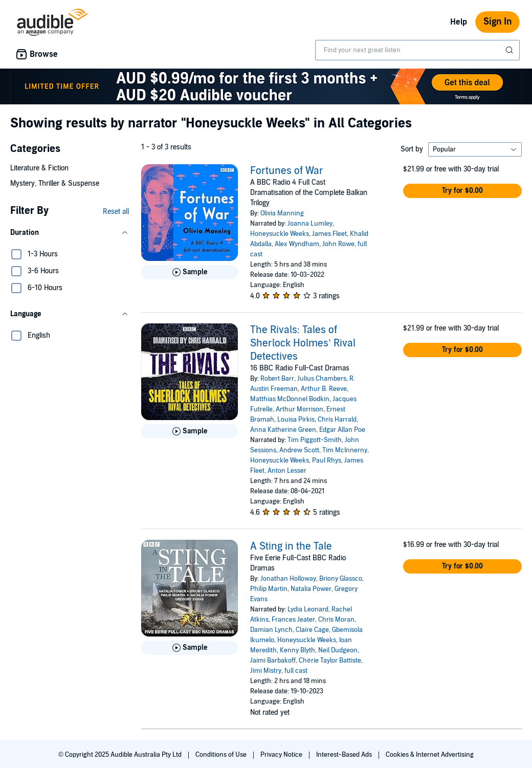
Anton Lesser (287, 471)
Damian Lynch (271, 630)
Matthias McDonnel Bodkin (290, 399)
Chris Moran (336, 620)
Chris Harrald (337, 420)
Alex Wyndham (297, 244)
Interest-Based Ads (345, 755)
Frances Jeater (293, 620)
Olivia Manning (282, 213)
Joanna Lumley (310, 224)
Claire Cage (312, 630)
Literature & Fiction (39, 168)
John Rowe (338, 244)
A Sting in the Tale (291, 546)
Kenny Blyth (297, 650)
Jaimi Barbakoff (273, 661)
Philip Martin (269, 589)
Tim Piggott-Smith (315, 440)
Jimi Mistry (266, 671)
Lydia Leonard (308, 609)
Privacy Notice (282, 755)
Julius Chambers (322, 379)
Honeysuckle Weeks (280, 234)
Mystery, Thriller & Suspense (55, 183)
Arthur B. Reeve (324, 389)
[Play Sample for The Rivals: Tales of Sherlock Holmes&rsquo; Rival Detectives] (190, 431)
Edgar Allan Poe (342, 430)
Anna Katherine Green (283, 430)
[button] (70, 233)
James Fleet (329, 234)
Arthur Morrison (300, 409)
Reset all (116, 212)
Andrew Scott (299, 450)
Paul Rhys (327, 460)
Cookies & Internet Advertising (430, 755)
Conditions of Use (222, 755)
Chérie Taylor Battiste (330, 661)
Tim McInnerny (345, 450)
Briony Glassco (341, 579)
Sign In (497, 22)
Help (459, 22)
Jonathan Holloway (288, 579)
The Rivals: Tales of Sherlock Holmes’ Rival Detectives (303, 343)
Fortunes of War (287, 171)
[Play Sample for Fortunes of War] (190, 272)
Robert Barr (277, 379)
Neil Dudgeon (338, 650)
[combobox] (417, 50)
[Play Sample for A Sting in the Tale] (190, 648)
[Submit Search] (511, 50)
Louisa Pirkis (296, 420)
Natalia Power (311, 589)
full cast (296, 671)
